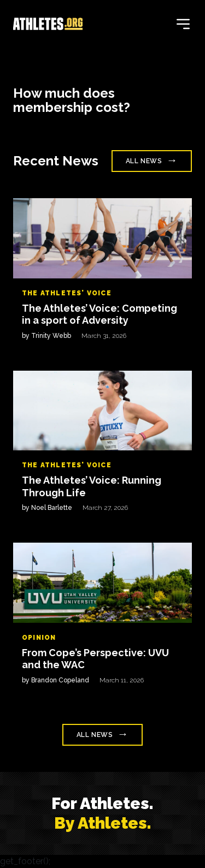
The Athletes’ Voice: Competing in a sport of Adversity (99, 314)
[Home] (48, 24)
